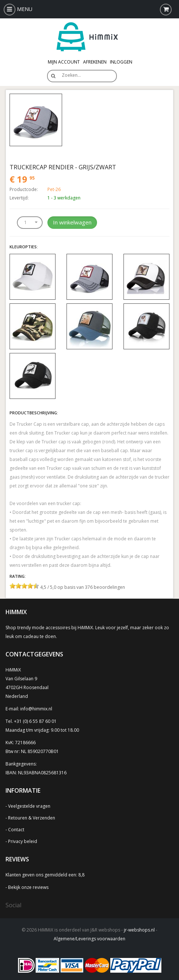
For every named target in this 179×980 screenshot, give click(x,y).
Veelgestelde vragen (29, 806)
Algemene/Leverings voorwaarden (89, 939)
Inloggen (121, 62)
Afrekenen (95, 62)
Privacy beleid (23, 841)
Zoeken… (71, 75)
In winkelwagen (72, 222)
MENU (18, 9)
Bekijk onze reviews (28, 887)
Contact (16, 830)
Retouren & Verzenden (32, 818)
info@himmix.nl (36, 709)
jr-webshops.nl (139, 930)
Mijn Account (64, 62)
